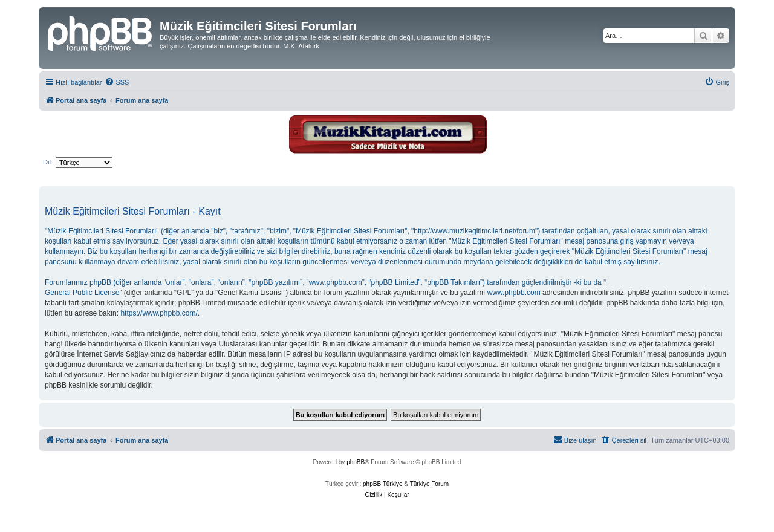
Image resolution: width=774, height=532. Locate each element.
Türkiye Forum (429, 484)
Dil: (48, 162)
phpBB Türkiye (382, 484)
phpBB (356, 462)
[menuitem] (117, 82)
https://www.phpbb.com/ (159, 313)
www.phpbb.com (514, 293)
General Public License (82, 293)
